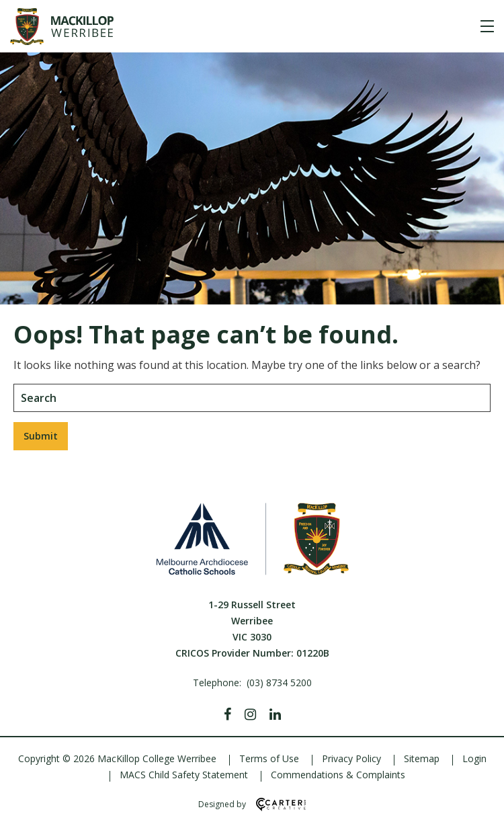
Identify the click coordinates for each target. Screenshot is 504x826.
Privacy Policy (351, 758)
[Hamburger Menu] (487, 26)
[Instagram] (250, 714)
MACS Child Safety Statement (184, 775)
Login (474, 758)
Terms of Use (269, 758)
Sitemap (422, 758)
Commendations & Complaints (338, 775)
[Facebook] (227, 714)
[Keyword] (252, 398)
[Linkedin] (275, 714)
